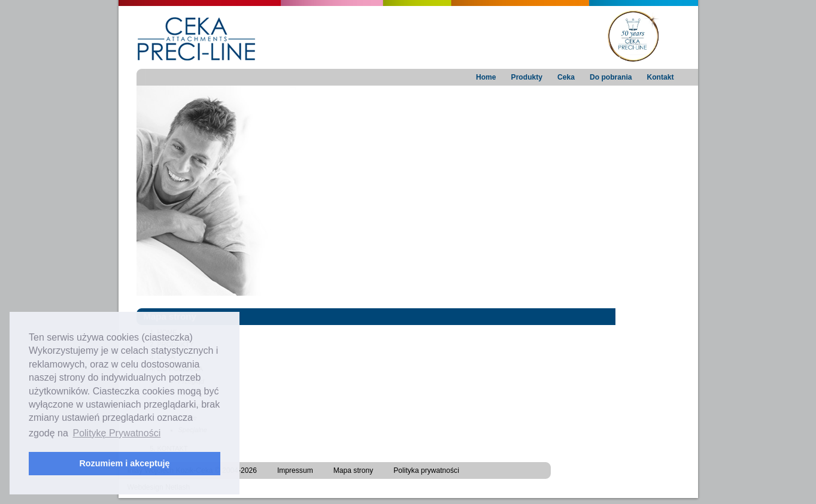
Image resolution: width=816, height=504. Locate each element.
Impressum (295, 470)
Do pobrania (611, 77)
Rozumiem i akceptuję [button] (124, 463)
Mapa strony (354, 470)
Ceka (566, 77)
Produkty (527, 77)
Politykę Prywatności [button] (116, 433)
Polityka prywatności (426, 470)
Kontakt (660, 77)
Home (486, 77)
